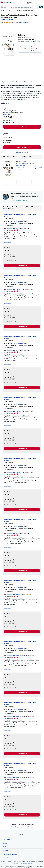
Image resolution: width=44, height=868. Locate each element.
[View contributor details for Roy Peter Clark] (7, 20)
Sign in (35, 3)
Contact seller (7, 242)
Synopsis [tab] (5, 82)
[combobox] (25, 7)
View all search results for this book (22, 827)
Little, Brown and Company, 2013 (32, 168)
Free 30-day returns (22, 152)
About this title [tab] (16, 82)
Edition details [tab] (29, 82)
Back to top (22, 834)
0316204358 (26, 164)
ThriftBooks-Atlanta (14, 655)
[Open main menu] (4, 7)
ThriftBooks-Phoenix (15, 289)
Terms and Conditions (26, 863)
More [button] (8, 103)
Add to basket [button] (22, 127)
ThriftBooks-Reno (14, 228)
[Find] (41, 7)
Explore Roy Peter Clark (19, 200)
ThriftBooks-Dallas (14, 594)
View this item (6, 114)
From (24, 49)
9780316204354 (21, 166)
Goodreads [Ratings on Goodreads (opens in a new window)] (25, 23)
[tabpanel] (21, 94)
